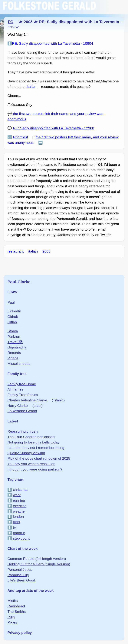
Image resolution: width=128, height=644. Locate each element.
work (17, 495)
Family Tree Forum (23, 395)
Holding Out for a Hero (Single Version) (39, 564)
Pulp (11, 617)
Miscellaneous (19, 364)
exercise (20, 506)
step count (21, 538)
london (18, 517)
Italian (32, 87)
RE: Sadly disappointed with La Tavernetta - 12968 (54, 128)
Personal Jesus (20, 570)
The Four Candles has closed (31, 437)
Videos (13, 358)
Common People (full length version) (37, 559)
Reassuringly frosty (23, 431)
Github (13, 317)
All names (15, 389)
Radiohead (16, 606)
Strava (13, 331)
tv (14, 527)
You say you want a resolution (31, 464)
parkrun (19, 533)
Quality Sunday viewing (26, 453)
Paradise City (18, 575)
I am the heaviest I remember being (36, 448)
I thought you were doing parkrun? (35, 469)
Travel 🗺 (15, 342)
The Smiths (16, 612)
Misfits (12, 601)
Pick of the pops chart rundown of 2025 (39, 458)
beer (17, 522)
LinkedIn (14, 311)
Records (14, 353)
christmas (21, 490)
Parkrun (14, 337)
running (19, 500)
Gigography (17, 347)
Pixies (12, 622)
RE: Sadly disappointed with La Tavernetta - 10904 (53, 43)
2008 (46, 251)
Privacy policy (20, 633)
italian (33, 251)
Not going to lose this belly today (33, 442)
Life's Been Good (21, 580)
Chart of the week (22, 549)
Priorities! (21, 137)
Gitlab (12, 322)
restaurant (15, 251)
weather (19, 511)
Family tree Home (22, 384)
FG (10, 22)
